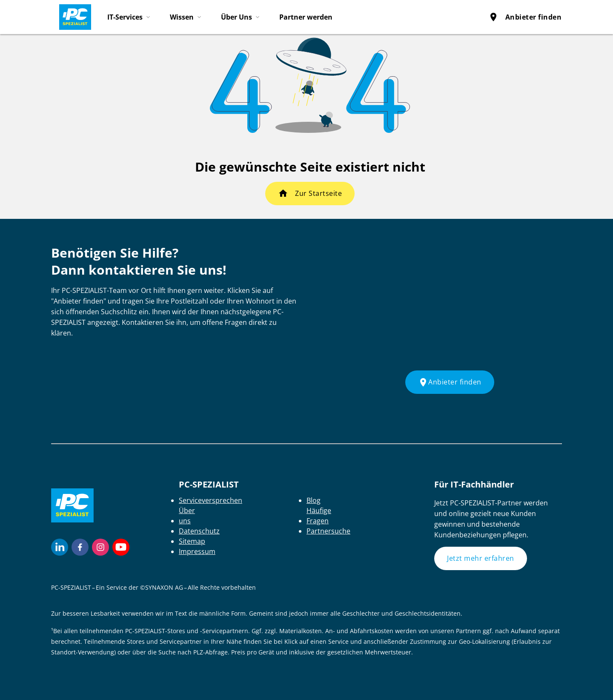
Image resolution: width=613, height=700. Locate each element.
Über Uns (236, 17)
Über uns (187, 516)
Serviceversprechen (211, 500)
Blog (314, 500)
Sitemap (192, 541)
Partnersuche (328, 531)
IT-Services (125, 17)
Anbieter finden (525, 17)
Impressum (197, 551)
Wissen (182, 17)
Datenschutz (199, 531)
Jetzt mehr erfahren (481, 558)
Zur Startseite (318, 193)
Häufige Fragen (319, 516)
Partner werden (306, 17)
